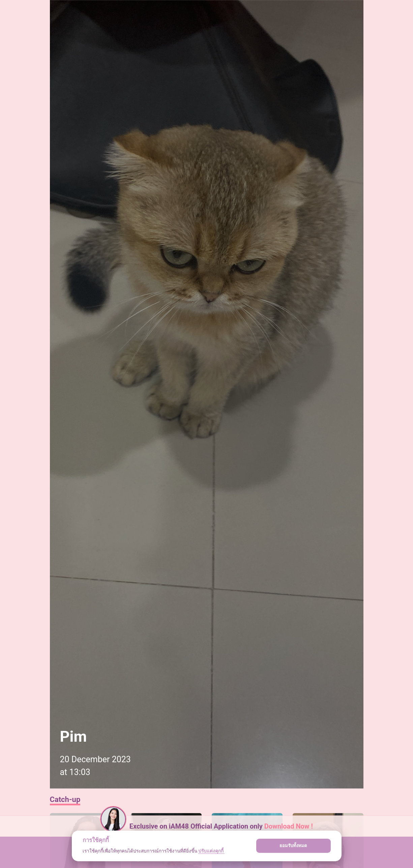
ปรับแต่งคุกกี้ (211, 851)
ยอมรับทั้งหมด (293, 846)
